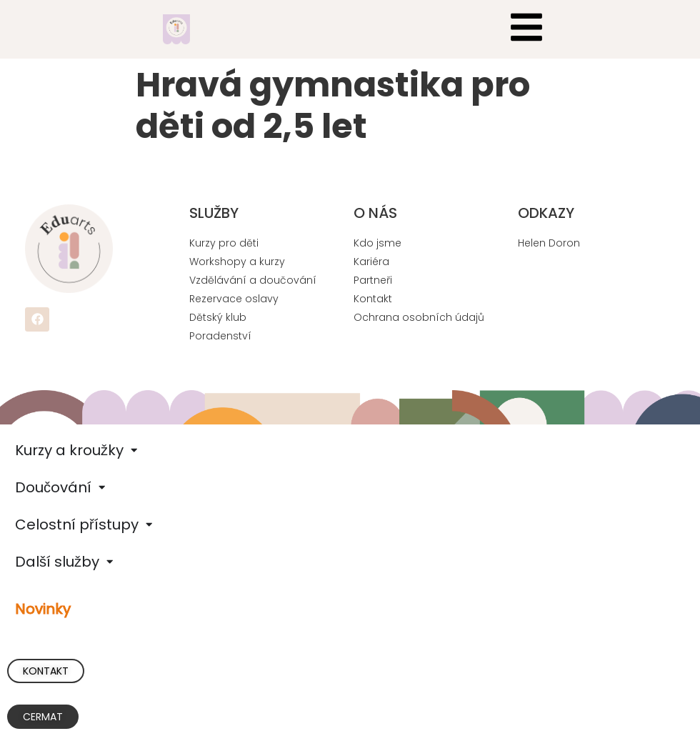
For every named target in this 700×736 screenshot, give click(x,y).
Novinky (43, 609)
